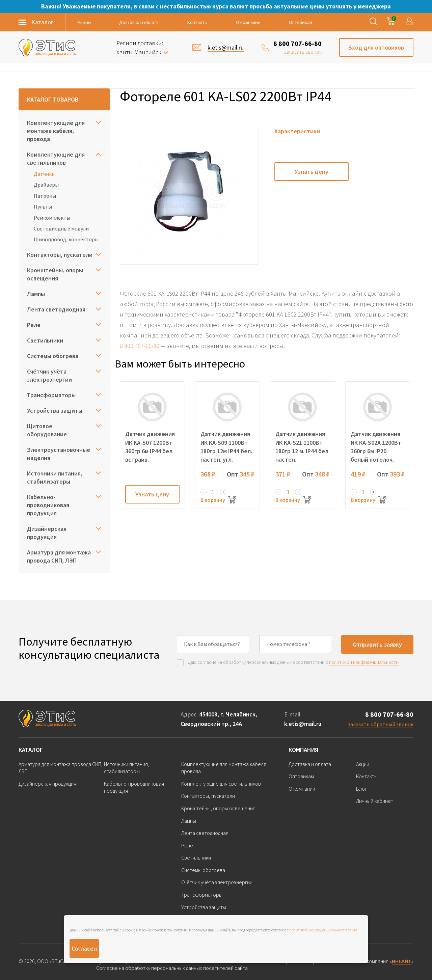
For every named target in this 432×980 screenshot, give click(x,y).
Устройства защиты (55, 411)
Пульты (43, 207)
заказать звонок (303, 52)
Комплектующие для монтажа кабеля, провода (56, 131)
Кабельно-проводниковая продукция (48, 505)
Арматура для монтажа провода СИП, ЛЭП (59, 556)
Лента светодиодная (56, 309)
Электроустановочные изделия (59, 454)
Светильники (45, 340)
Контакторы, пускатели (60, 255)
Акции (84, 22)
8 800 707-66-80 (298, 43)
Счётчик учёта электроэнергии (49, 375)
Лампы (36, 294)
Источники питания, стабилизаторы (55, 477)
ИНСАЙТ (402, 961)
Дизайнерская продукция (47, 533)
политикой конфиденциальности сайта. (324, 930)
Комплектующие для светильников (56, 158)
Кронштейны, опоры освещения (55, 274)
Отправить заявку (377, 644)
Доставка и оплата (139, 22)
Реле (34, 325)
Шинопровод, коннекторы (66, 239)
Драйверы (46, 185)
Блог (361, 789)
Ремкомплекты (52, 218)
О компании (248, 22)
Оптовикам (301, 22)
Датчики (44, 174)
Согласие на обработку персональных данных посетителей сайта (172, 968)
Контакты (197, 22)
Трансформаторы (51, 395)
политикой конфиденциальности (364, 662)
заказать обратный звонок (381, 724)
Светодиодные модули (61, 228)
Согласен (84, 948)
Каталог (31, 750)
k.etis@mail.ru (303, 724)
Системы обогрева (53, 356)
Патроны (45, 196)
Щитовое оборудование (47, 430)
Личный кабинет (375, 801)
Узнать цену (312, 172)
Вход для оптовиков (376, 47)
